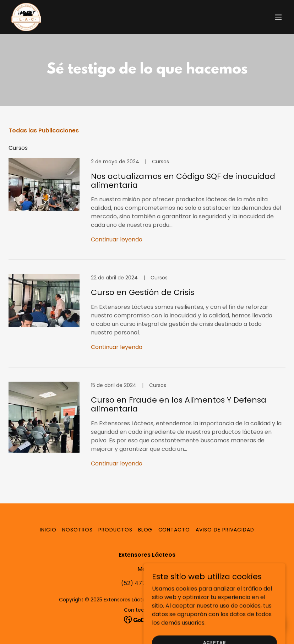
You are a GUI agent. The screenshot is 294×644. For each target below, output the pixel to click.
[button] (278, 17)
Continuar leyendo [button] (117, 239)
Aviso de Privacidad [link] (225, 530)
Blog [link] (145, 530)
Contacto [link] (174, 530)
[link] (26, 17)
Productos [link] (115, 530)
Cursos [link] (18, 148)
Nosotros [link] (77, 530)
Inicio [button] (48, 530)
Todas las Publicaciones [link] (44, 130)
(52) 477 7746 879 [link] (147, 583)
